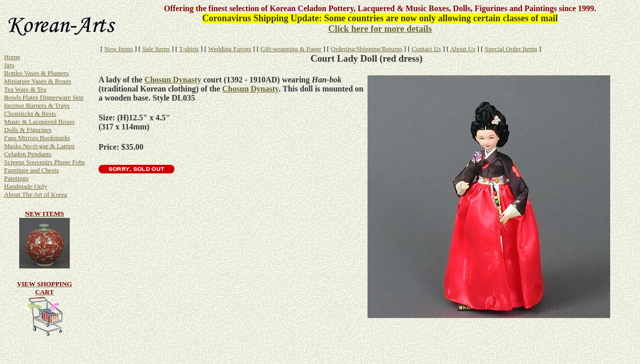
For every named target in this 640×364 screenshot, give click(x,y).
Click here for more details (380, 29)
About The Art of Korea (36, 194)
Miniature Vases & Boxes (38, 81)
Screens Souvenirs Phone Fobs (44, 162)
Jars (9, 65)
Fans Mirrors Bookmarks (37, 138)
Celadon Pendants (28, 154)
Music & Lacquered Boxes (39, 122)
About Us (463, 49)
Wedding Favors (230, 49)
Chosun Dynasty (173, 80)
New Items (119, 49)
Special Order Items (511, 49)
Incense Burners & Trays (37, 105)
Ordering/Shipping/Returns (367, 49)
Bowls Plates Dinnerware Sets (44, 97)
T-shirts (189, 49)
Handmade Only (26, 186)
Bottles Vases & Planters (36, 73)
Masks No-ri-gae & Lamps (39, 146)
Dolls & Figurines (28, 130)
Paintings (16, 178)
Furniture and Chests (31, 170)
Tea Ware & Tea (25, 89)
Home (12, 57)
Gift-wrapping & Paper (291, 49)
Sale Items (156, 49)
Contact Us (426, 49)
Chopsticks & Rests (30, 113)
